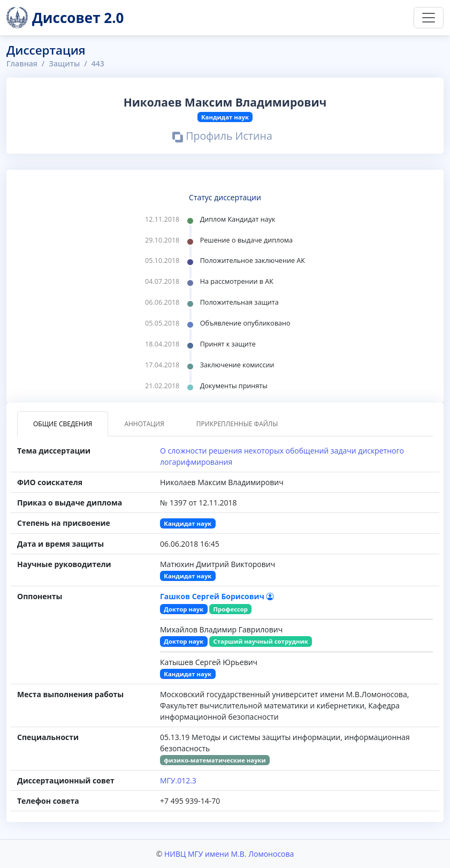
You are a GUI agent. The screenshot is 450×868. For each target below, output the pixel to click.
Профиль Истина (222, 138)
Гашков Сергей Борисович (217, 596)
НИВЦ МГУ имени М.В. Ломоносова (229, 854)
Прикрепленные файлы (237, 424)
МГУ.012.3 (178, 780)
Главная (22, 63)
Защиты (64, 63)
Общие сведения (63, 424)
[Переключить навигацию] (429, 18)
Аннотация (144, 424)
